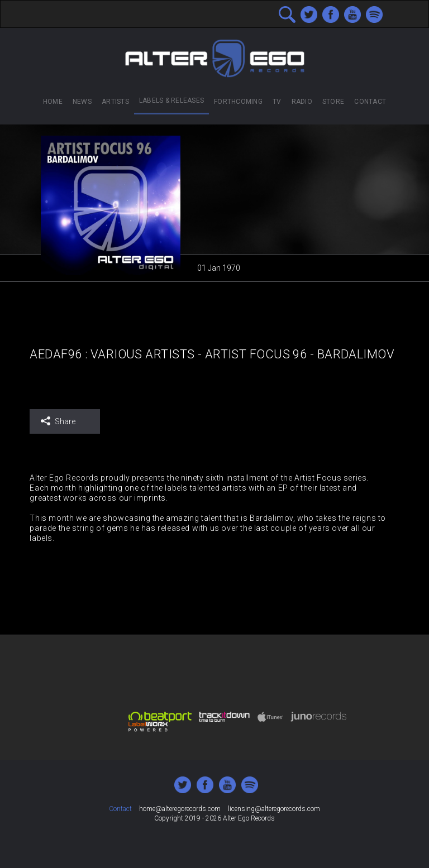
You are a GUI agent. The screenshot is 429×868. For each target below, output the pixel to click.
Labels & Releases (171, 100)
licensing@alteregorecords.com (274, 809)
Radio (302, 102)
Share (58, 421)
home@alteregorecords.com (180, 809)
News (82, 102)
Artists (115, 102)
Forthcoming (238, 102)
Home (53, 102)
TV (277, 102)
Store (333, 102)
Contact (370, 102)
